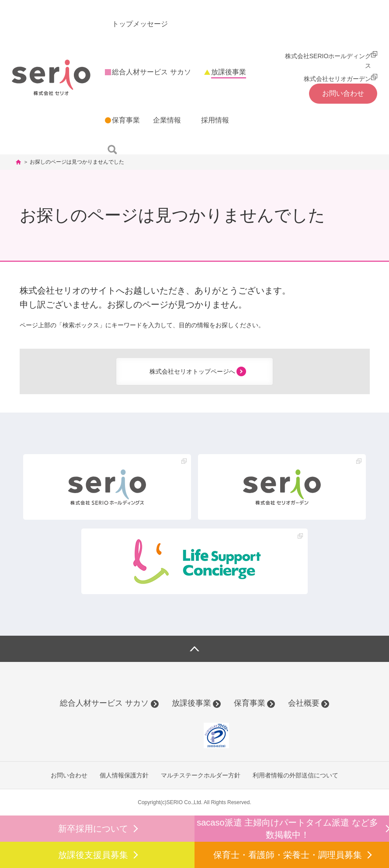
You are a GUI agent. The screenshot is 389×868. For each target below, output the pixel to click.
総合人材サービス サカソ (104, 703)
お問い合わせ (69, 775)
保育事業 (250, 703)
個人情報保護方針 (124, 775)
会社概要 (304, 703)
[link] (177, 735)
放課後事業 (191, 703)
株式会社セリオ (51, 77)
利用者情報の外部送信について (295, 775)
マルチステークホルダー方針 (201, 775)
